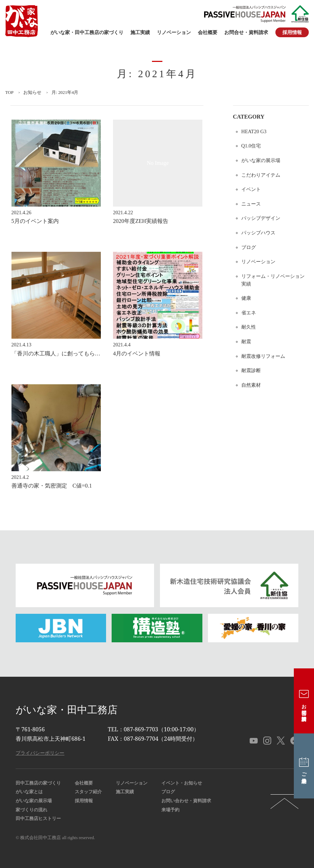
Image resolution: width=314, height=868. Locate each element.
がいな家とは (29, 792)
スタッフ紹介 (88, 792)
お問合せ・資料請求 (246, 33)
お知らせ (32, 93)
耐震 (246, 341)
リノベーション (174, 33)
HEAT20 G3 (254, 131)
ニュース (251, 204)
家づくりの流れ (31, 810)
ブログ (249, 247)
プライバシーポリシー (40, 753)
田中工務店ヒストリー (38, 819)
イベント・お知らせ (182, 783)
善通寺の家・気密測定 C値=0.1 (52, 486)
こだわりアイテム (261, 175)
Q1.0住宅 (251, 146)
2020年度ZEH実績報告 (141, 221)
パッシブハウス (258, 233)
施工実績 (140, 33)
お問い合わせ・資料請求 (186, 801)
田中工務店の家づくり (38, 783)
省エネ (249, 313)
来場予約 (170, 810)
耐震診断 (251, 370)
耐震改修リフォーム (263, 356)
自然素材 (251, 385)
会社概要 (208, 33)
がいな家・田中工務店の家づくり (87, 33)
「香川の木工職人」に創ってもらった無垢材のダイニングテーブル (95, 353)
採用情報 (292, 32)
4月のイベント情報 (137, 353)
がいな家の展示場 (261, 160)
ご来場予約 (304, 766)
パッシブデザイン (261, 218)
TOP (9, 93)
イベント (251, 189)
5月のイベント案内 (35, 221)
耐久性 (249, 327)
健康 (246, 298)
